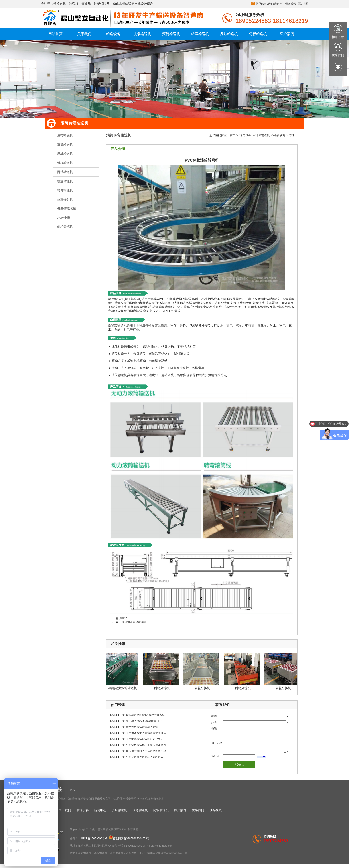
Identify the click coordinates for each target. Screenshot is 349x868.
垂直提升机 (65, 199)
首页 (233, 135)
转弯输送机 (65, 190)
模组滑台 (72, 799)
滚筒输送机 (65, 145)
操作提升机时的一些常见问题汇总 (146, 751)
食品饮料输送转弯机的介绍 (142, 727)
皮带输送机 (65, 136)
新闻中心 (278, 4)
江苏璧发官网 (86, 799)
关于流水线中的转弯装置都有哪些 (146, 733)
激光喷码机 (144, 799)
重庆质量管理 (128, 799)
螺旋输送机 (65, 181)
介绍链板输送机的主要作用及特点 (146, 745)
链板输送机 (65, 163)
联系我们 (198, 810)
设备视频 (291, 4)
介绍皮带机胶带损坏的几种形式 (145, 757)
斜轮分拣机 (65, 227)
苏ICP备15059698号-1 (94, 838)
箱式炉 (116, 799)
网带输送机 (65, 172)
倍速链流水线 (67, 209)
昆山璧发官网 (103, 799)
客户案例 (180, 810)
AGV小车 (64, 218)
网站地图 (303, 4)
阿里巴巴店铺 (264, 4)
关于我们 (65, 810)
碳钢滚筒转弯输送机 (134, 622)
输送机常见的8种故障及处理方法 (145, 715)
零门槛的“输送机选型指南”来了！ (146, 721)
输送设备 (245, 135)
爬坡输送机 (65, 154)
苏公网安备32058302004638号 (129, 838)
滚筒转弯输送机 (284, 135)
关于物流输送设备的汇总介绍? (144, 739)
